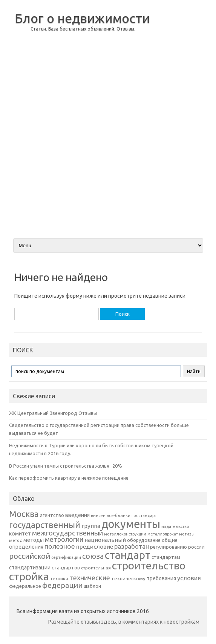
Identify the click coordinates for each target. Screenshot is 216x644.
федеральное (25, 586)
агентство (52, 515)
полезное (60, 546)
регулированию (169, 547)
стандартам (166, 557)
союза (93, 556)
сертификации (66, 557)
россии (196, 547)
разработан (132, 546)
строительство (149, 565)
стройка (29, 576)
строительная (96, 568)
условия (189, 578)
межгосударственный (67, 533)
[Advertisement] (178, 118)
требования (161, 578)
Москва (24, 514)
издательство (175, 526)
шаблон (92, 586)
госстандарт (144, 516)
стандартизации (30, 568)
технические (90, 578)
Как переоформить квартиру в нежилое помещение (69, 478)
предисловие (95, 546)
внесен (98, 516)
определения (26, 547)
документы (131, 524)
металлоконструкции (125, 534)
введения (77, 515)
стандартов (66, 568)
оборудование (144, 540)
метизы (187, 534)
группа (91, 526)
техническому (128, 578)
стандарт (128, 555)
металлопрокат (163, 534)
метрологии (64, 539)
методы (34, 540)
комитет (20, 534)
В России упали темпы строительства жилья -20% (66, 466)
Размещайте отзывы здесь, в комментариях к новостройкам (124, 622)
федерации (62, 585)
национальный (105, 540)
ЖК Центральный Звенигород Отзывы (53, 413)
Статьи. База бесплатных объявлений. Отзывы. (83, 29)
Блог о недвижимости (82, 18)
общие (170, 540)
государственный (45, 525)
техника (59, 578)
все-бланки (119, 515)
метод (16, 540)
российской (30, 556)
